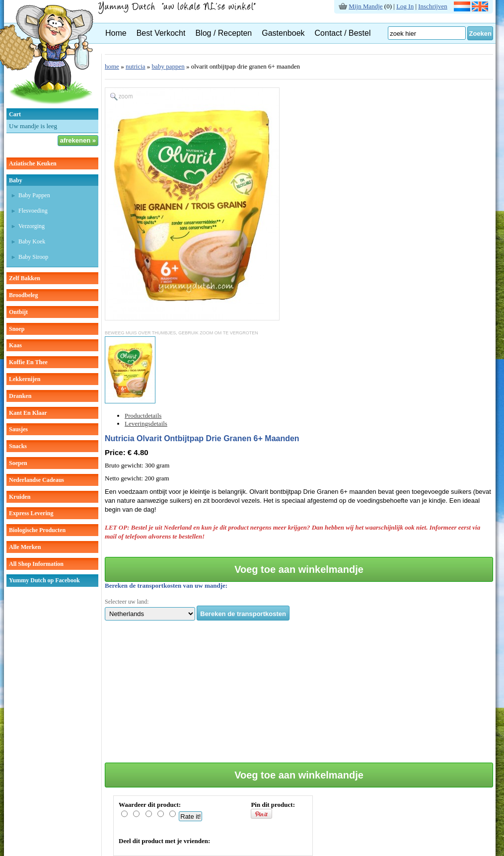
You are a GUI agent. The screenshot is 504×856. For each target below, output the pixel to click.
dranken (20, 396)
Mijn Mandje (365, 6)
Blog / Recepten (223, 33)
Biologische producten (37, 530)
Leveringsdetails (146, 424)
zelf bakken (25, 278)
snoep (17, 329)
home (112, 66)
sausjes (18, 429)
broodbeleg (23, 295)
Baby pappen (34, 195)
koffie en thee (28, 362)
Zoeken (480, 34)
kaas (15, 345)
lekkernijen (25, 379)
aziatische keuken (33, 163)
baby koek (32, 241)
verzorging (32, 226)
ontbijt (18, 312)
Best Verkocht (161, 33)
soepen (18, 463)
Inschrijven (432, 6)
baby (16, 180)
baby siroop (33, 257)
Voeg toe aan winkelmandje (299, 569)
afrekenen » (78, 140)
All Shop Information (36, 564)
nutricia (136, 66)
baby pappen (168, 66)
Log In (405, 6)
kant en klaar (28, 413)
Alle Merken (25, 547)
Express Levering (31, 513)
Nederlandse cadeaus (36, 480)
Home (116, 33)
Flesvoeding (33, 211)
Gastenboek (283, 33)
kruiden (20, 497)
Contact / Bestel (343, 33)
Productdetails (143, 416)
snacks (18, 446)
